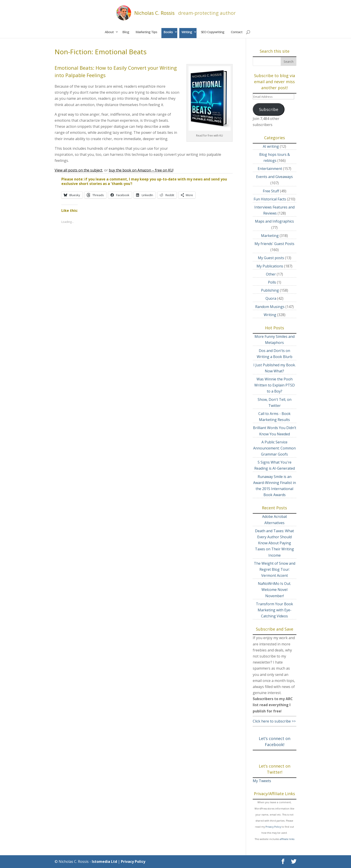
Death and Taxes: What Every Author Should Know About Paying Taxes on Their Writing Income (274, 543)
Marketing (270, 236)
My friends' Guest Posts (274, 244)
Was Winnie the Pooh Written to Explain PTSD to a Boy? (275, 385)
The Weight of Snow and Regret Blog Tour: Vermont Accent (275, 569)
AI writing (271, 146)
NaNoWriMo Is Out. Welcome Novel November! (274, 590)
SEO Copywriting (213, 32)
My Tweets (262, 781)
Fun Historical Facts (270, 199)
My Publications (270, 266)
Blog (126, 32)
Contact (237, 32)
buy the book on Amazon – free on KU (141, 170)
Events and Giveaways (274, 177)
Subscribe (269, 109)
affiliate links (287, 839)
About (109, 32)
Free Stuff (271, 191)
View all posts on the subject (78, 170)
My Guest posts (271, 258)
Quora (271, 298)
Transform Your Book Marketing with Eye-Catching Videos (274, 610)
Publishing (270, 290)
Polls (272, 282)
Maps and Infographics (274, 221)
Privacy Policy (273, 827)
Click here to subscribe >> (274, 721)
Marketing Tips (146, 32)
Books (168, 32)
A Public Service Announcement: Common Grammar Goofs (274, 448)
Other (271, 274)
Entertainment (270, 169)
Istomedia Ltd (104, 861)
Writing (187, 32)
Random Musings (270, 307)
